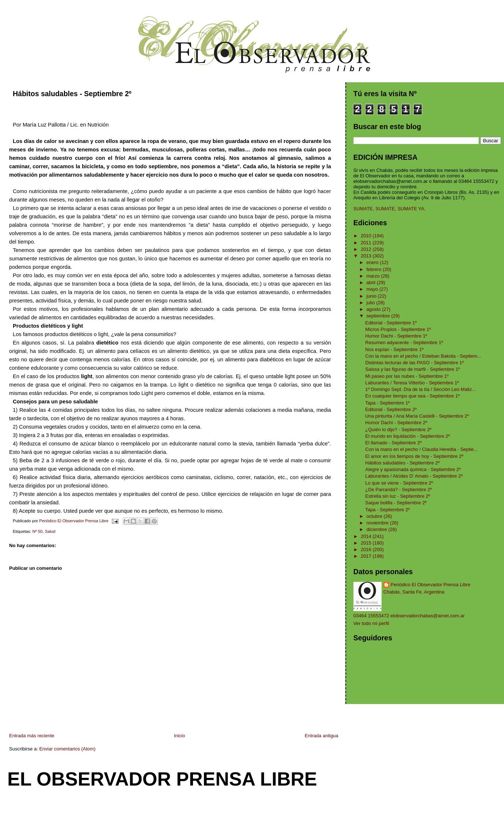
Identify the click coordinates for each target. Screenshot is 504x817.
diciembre (378, 529)
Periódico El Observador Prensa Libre (431, 585)
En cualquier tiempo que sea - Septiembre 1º (412, 396)
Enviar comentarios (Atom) (67, 749)
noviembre (378, 523)
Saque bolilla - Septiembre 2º (396, 503)
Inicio (179, 736)
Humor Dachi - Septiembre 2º (396, 423)
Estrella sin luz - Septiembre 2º (397, 496)
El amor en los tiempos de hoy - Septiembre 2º (414, 456)
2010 (367, 236)
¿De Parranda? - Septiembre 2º (399, 490)
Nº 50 (37, 531)
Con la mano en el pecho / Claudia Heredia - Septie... (421, 449)
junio (372, 296)
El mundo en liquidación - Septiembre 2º (408, 436)
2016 (367, 549)
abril (372, 283)
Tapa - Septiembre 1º (387, 403)
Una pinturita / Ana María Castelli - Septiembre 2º (417, 416)
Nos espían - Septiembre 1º (394, 349)
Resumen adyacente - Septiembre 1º (404, 342)
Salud (50, 531)
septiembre (379, 316)
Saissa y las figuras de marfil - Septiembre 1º (412, 369)
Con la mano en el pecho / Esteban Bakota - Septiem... (423, 356)
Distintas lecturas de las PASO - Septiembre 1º (414, 363)
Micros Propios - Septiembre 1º (398, 329)
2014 (367, 536)
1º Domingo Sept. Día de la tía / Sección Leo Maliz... (420, 389)
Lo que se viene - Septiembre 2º (399, 483)
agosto (374, 309)
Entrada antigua (322, 736)
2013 (367, 256)
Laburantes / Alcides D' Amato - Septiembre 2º (414, 476)
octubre (375, 516)
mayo (373, 289)
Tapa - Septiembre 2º (387, 510)
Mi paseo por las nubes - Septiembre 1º (407, 376)
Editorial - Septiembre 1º (391, 323)
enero (373, 262)
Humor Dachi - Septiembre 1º (396, 336)
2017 (367, 556)
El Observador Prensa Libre (162, 779)
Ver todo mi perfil (371, 623)
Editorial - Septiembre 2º (391, 409)
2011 (367, 243)
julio (372, 303)
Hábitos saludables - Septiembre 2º (402, 463)
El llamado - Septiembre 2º (393, 443)
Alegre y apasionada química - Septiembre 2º (413, 469)
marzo (374, 276)
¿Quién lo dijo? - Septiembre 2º (398, 430)
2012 (367, 249)
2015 (367, 543)
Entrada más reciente (32, 736)
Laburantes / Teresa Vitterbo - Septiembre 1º (412, 383)
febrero (375, 269)
